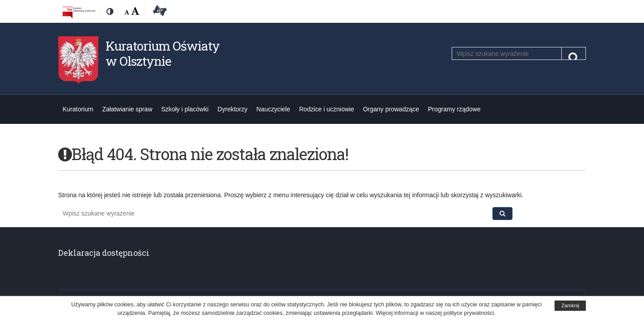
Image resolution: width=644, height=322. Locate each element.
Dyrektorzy (232, 109)
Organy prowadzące (391, 109)
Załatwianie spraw (127, 109)
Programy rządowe (454, 109)
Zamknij (570, 305)
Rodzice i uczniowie (327, 109)
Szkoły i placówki (185, 109)
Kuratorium (78, 109)
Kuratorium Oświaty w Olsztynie (163, 53)
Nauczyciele (273, 109)
